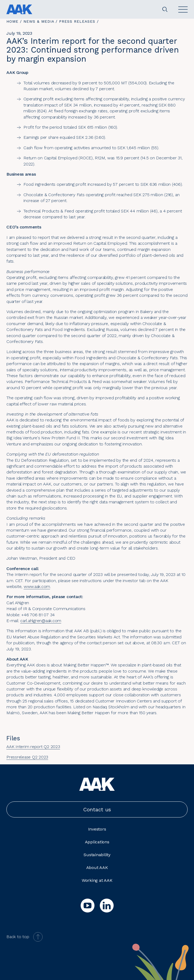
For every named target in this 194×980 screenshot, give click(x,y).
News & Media (39, 21)
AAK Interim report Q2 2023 (33, 747)
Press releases (77, 21)
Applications (97, 842)
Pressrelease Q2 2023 (27, 757)
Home (12, 21)
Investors (97, 829)
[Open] (183, 9)
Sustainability (97, 855)
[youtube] (88, 906)
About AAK (97, 868)
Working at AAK (97, 880)
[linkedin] (107, 906)
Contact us (97, 809)
